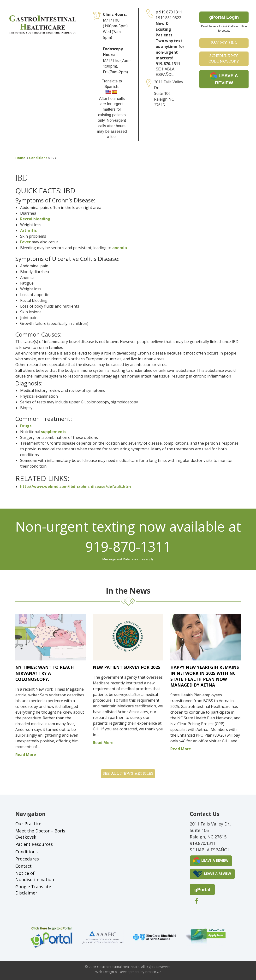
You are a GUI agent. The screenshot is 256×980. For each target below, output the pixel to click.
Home (20, 158)
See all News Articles (128, 774)
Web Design (105, 972)
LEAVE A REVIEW (224, 79)
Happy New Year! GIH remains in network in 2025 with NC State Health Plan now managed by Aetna (205, 676)
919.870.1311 (171, 12)
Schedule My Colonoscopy (224, 59)
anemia (120, 248)
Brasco (153, 972)
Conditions (38, 158)
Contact (24, 866)
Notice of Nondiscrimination (35, 876)
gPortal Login (224, 17)
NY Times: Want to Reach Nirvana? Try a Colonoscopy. (45, 673)
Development (129, 972)
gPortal (202, 890)
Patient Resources (34, 844)
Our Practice (28, 824)
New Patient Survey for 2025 (127, 667)
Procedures (27, 859)
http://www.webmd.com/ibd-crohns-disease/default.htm (76, 487)
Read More (26, 755)
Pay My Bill (224, 43)
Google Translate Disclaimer (33, 890)
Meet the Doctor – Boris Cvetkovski (40, 834)
